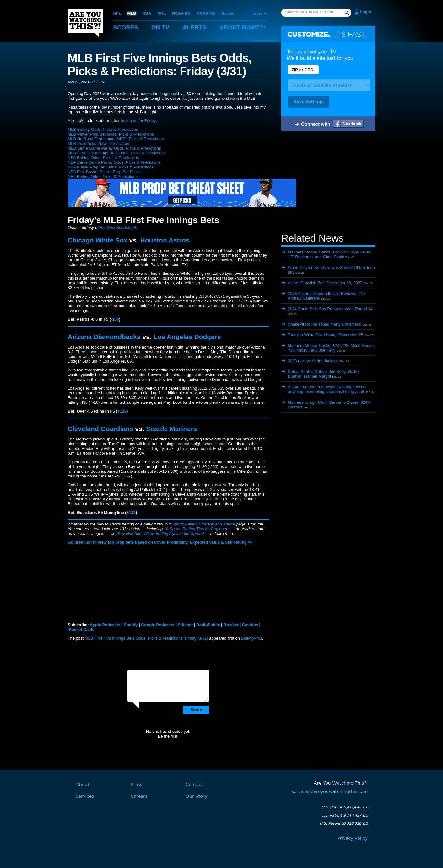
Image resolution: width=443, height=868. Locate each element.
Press (136, 785)
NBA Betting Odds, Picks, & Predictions (103, 158)
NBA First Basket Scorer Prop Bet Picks (104, 172)
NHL (162, 13)
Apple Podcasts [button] (105, 625)
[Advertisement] (328, 183)
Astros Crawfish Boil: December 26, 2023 (325, 283)
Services (85, 796)
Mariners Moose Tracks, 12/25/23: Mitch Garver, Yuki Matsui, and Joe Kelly (331, 348)
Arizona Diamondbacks (104, 337)
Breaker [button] (231, 625)
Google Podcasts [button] (158, 625)
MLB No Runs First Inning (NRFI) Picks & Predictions (116, 139)
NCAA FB (206, 13)
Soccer (228, 13)
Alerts (195, 27)
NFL (117, 13)
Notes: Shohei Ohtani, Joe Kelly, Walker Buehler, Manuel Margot (324, 374)
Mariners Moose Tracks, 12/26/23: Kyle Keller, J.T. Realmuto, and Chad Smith (330, 254)
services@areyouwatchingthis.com (330, 792)
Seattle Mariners (171, 429)
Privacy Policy (352, 839)
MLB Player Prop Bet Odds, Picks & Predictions (111, 134)
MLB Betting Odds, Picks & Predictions (103, 129)
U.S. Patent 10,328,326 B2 (344, 823)
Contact (194, 785)
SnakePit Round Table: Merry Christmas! (325, 324)
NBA (147, 13)
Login (366, 12)
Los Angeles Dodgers (187, 337)
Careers (139, 796)
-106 (115, 319)
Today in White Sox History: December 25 (326, 335)
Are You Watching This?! (85, 23)
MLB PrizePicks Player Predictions (99, 144)
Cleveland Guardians (101, 429)
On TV (161, 27)
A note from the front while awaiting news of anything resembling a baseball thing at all (327, 389)
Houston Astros (165, 240)
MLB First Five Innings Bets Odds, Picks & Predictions (117, 153)
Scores (126, 27)
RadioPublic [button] (208, 625)
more (258, 13)
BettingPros (252, 638)
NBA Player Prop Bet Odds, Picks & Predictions (111, 167)
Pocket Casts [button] (82, 629)
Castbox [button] (250, 625)
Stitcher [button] (185, 625)
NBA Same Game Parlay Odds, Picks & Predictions (114, 162)
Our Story (196, 796)
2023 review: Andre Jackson (313, 361)
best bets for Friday (138, 121)
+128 (122, 411)
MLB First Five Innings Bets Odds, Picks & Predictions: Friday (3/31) (146, 638)
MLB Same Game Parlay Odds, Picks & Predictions (114, 148)
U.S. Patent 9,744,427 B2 (344, 815)
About (244, 27)
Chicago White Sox (98, 240)
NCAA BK (181, 13)
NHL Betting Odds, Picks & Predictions (103, 176)
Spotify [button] (131, 625)
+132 (131, 512)
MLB (132, 13)
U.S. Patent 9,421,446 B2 (345, 807)
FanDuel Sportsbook (118, 228)
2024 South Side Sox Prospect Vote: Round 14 (330, 309)
